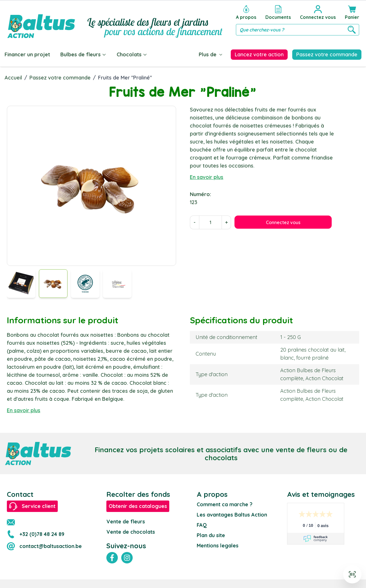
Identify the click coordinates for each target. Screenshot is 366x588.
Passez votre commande (60, 78)
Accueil (13, 78)
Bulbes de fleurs (83, 54)
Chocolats (132, 54)
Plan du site (211, 535)
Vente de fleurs (126, 522)
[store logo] (41, 20)
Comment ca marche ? (225, 504)
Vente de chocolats (131, 532)
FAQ (202, 525)
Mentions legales (218, 546)
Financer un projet (27, 54)
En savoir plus (207, 177)
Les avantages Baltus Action (232, 515)
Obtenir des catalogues (138, 506)
